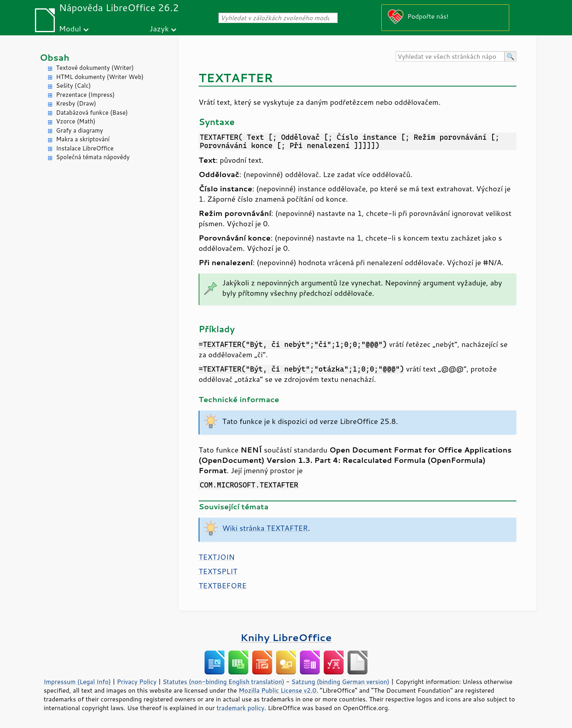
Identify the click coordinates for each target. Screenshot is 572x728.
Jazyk (159, 28)
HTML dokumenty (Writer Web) (100, 77)
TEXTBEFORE (223, 585)
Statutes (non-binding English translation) (223, 682)
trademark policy (240, 708)
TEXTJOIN (217, 557)
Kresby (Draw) (76, 103)
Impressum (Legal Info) (77, 682)
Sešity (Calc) (73, 86)
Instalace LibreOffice (85, 148)
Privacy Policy (137, 682)
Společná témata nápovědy (93, 157)
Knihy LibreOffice (286, 637)
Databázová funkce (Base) (92, 113)
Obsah (55, 57)
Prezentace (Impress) (85, 95)
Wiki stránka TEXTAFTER (265, 528)
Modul (70, 28)
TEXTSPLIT (218, 571)
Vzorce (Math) (76, 121)
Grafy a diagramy (79, 130)
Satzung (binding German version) (341, 682)
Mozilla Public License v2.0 (278, 690)
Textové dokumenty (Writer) (95, 68)
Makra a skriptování (83, 139)
